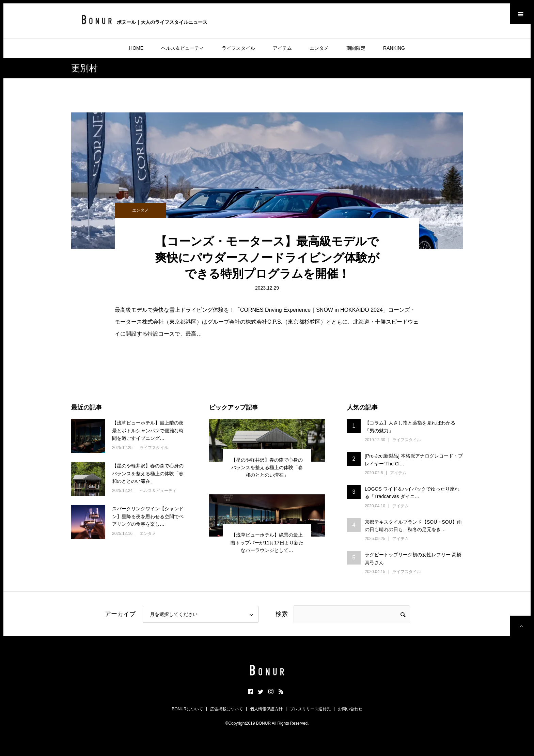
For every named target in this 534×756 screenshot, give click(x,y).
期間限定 (356, 48)
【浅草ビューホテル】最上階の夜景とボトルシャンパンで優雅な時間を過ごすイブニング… (148, 430)
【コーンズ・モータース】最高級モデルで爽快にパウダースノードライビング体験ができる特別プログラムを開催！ (267, 257)
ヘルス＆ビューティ (183, 48)
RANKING (394, 48)
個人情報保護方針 (266, 709)
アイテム (282, 48)
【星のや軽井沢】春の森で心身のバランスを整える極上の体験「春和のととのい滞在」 (148, 473)
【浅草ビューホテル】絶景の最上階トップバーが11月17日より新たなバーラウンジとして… (267, 543)
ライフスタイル (238, 48)
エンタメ (319, 48)
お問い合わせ (350, 709)
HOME (136, 48)
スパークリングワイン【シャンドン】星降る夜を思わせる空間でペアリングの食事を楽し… (148, 516)
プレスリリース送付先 (310, 709)
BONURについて (187, 709)
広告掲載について (226, 709)
